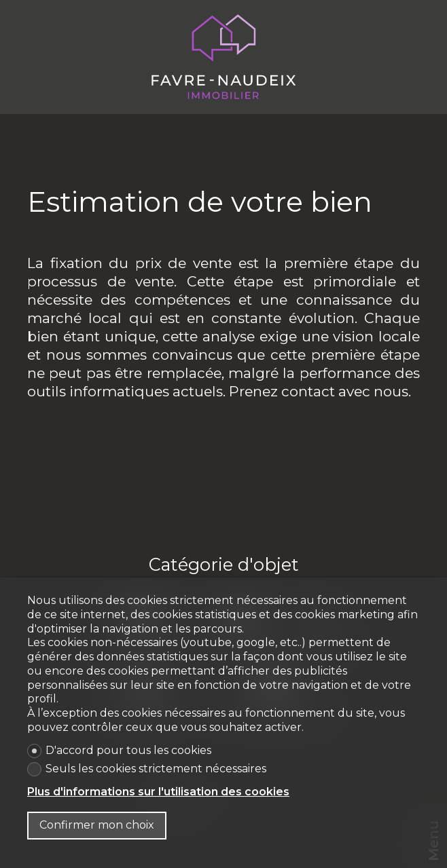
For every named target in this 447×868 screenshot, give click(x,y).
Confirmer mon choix (97, 825)
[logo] (224, 57)
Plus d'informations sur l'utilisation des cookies (158, 792)
